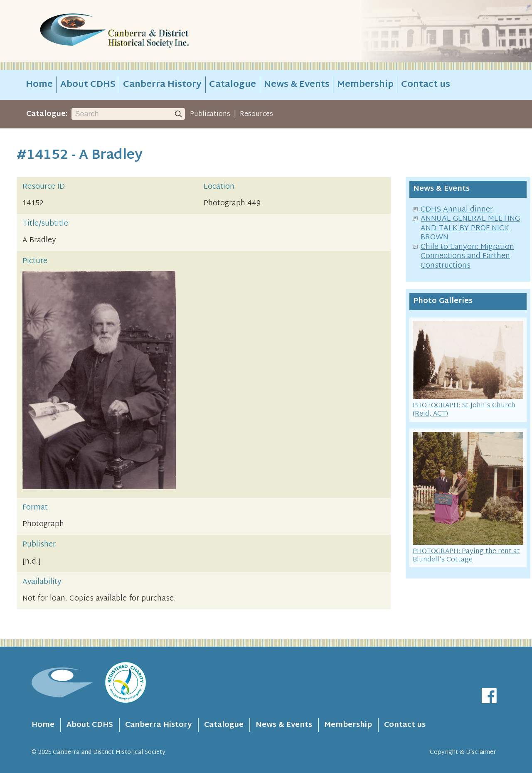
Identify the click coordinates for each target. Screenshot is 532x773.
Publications (210, 114)
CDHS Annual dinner (457, 210)
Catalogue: (47, 114)
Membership (365, 85)
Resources (256, 114)
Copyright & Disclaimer (463, 752)
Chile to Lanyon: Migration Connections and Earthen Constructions (467, 256)
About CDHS (88, 85)
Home (39, 85)
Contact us (426, 85)
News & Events (297, 85)
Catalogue (233, 85)
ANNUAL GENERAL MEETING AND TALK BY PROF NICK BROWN (470, 228)
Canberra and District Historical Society (109, 752)
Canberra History (162, 85)
